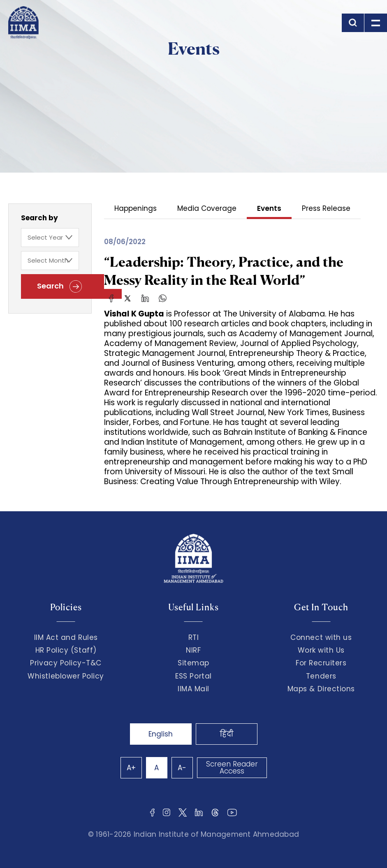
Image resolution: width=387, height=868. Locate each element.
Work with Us (321, 650)
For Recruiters (321, 663)
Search (59, 286)
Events (269, 209)
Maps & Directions (321, 689)
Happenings (136, 209)
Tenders (321, 676)
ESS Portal (193, 676)
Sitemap (193, 663)
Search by (39, 218)
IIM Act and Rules (66, 637)
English (161, 734)
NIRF (193, 650)
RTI (194, 637)
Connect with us (321, 637)
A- (182, 768)
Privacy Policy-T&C (66, 663)
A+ (131, 768)
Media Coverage (207, 209)
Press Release (326, 209)
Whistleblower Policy (66, 676)
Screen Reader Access (232, 768)
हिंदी (227, 734)
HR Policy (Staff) (66, 650)
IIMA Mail (193, 689)
